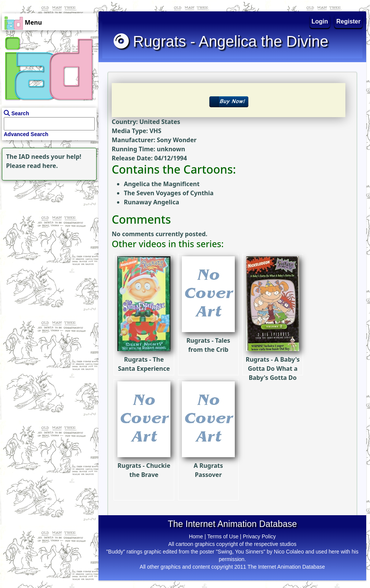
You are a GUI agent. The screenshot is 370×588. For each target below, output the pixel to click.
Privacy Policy (259, 536)
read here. (43, 166)
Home (196, 536)
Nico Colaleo (289, 552)
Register (348, 21)
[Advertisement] (47, 230)
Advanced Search (26, 134)
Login (320, 21)
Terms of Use (223, 536)
